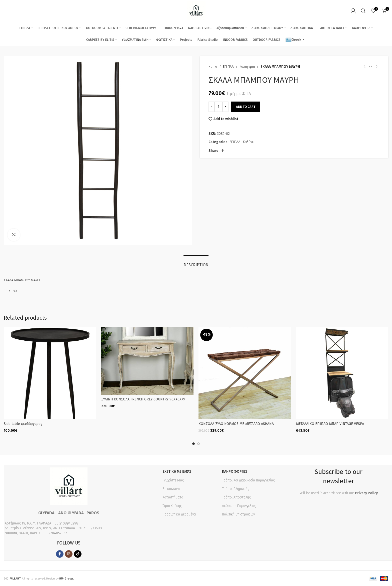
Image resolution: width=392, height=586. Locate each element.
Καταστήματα (173, 497)
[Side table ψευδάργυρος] (50, 373)
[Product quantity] (218, 107)
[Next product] (376, 67)
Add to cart (246, 107)
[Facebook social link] (222, 151)
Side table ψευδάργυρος (23, 424)
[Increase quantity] (225, 107)
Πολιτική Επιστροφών (238, 514)
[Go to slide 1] (193, 443)
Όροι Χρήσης (172, 506)
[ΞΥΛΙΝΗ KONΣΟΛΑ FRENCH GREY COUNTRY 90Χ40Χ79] (147, 361)
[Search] (363, 11)
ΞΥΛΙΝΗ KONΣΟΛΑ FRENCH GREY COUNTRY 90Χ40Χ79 (143, 399)
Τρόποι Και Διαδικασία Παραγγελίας (248, 480)
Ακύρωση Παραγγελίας (239, 506)
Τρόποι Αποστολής (236, 497)
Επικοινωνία (171, 488)
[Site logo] (196, 10)
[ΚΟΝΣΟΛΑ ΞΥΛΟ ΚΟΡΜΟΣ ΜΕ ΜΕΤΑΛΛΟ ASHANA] (245, 373)
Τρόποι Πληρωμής (236, 488)
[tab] (196, 262)
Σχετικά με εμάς (177, 471)
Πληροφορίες (235, 471)
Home (213, 67)
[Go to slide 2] (198, 443)
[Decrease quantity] (212, 107)
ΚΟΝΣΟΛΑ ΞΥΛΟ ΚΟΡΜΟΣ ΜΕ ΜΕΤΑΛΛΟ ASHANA (236, 424)
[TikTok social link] (78, 553)
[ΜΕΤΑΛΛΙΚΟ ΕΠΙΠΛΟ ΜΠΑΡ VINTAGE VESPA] (342, 373)
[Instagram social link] (69, 553)
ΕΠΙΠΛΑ (228, 67)
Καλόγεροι (247, 67)
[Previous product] (364, 67)
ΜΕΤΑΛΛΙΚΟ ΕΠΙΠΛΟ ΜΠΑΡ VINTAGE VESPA (330, 424)
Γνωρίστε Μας (173, 480)
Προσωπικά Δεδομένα (179, 514)
